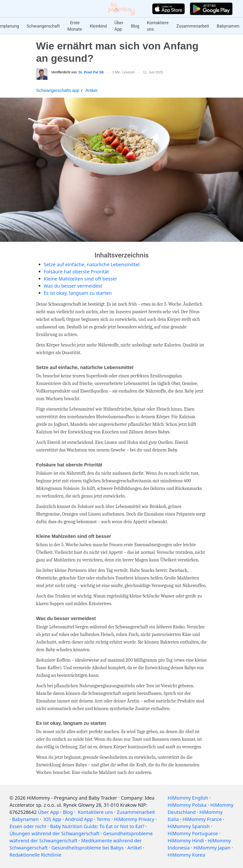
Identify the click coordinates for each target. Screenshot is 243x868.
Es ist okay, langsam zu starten (78, 293)
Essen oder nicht (28, 826)
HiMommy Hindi (186, 841)
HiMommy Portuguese (193, 833)
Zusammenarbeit (193, 26)
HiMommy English (188, 798)
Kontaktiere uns (158, 26)
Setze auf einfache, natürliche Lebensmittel (92, 264)
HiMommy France (202, 819)
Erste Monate (75, 26)
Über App (119, 26)
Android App (79, 819)
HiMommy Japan (212, 848)
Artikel (91, 90)
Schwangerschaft (43, 26)
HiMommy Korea (186, 855)
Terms (103, 819)
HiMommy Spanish (189, 826)
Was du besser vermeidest (73, 286)
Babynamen (228, 26)
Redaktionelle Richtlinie (35, 855)
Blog (135, 26)
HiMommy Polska (187, 805)
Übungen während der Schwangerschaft (54, 833)
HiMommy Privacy (134, 819)
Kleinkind (98, 26)
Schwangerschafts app (58, 90)
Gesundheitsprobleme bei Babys (88, 848)
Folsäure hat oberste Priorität (76, 272)
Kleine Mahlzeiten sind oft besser (80, 279)
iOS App (52, 819)
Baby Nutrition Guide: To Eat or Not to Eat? (97, 826)
